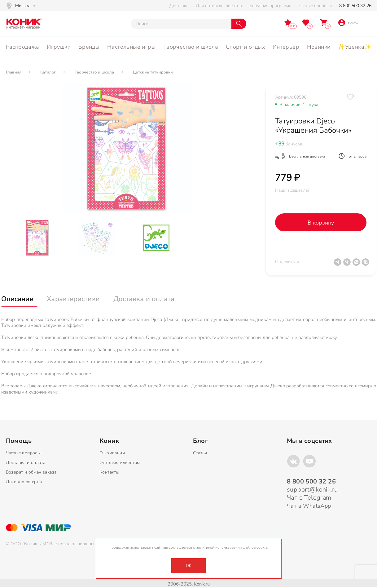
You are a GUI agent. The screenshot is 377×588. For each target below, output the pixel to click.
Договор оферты (24, 482)
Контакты (109, 472)
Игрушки (59, 47)
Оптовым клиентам (120, 463)
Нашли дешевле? (292, 190)
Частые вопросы (315, 6)
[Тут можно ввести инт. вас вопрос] (181, 24)
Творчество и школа (191, 47)
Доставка (179, 6)
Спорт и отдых (245, 47)
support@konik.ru (312, 490)
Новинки (319, 47)
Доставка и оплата (26, 463)
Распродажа (23, 47)
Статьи (200, 453)
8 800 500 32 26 (355, 6)
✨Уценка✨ (355, 47)
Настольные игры (131, 47)
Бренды (89, 47)
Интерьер (286, 47)
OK (189, 566)
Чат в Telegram (309, 498)
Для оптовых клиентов (219, 6)
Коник (109, 441)
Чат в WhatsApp (309, 506)
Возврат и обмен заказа (31, 472)
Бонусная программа (270, 6)
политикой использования (219, 547)
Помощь (19, 441)
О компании (112, 453)
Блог (200, 441)
